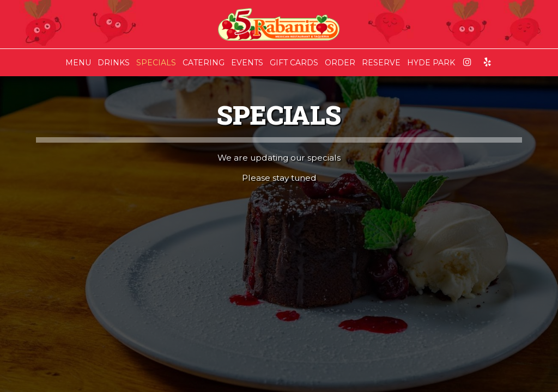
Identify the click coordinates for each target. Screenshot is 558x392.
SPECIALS (156, 63)
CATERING (204, 63)
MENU (78, 63)
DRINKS (114, 63)
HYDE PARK (431, 63)
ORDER (340, 63)
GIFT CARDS (294, 63)
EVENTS (247, 63)
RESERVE (381, 63)
